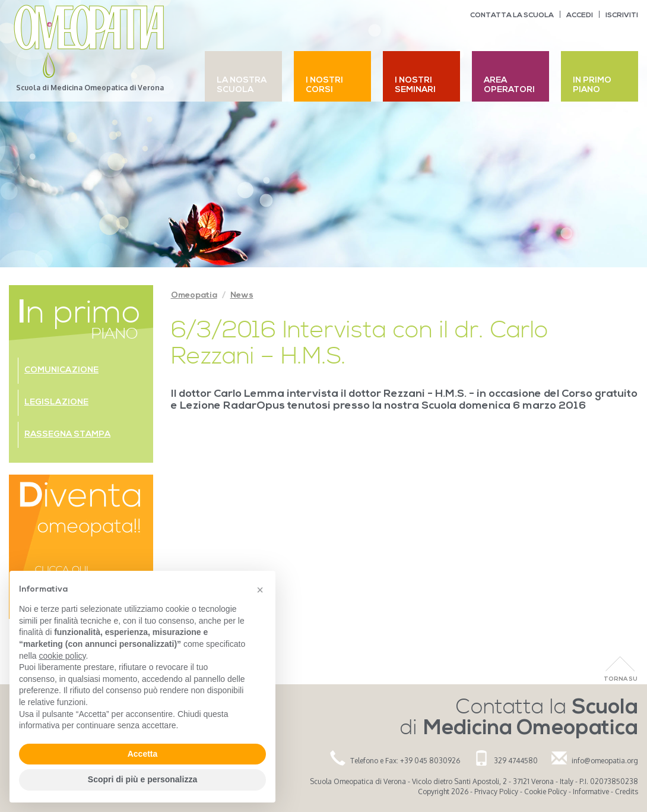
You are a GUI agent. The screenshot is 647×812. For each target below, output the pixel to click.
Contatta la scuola (512, 15)
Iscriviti (622, 15)
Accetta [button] (143, 754)
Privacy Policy (496, 792)
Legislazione (56, 402)
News (242, 296)
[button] (260, 590)
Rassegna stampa (67, 435)
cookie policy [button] (62, 656)
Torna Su (621, 679)
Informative (591, 792)
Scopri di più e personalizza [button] (142, 779)
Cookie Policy (545, 792)
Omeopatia (194, 296)
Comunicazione (61, 370)
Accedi (580, 15)
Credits (627, 792)
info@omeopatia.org (605, 761)
